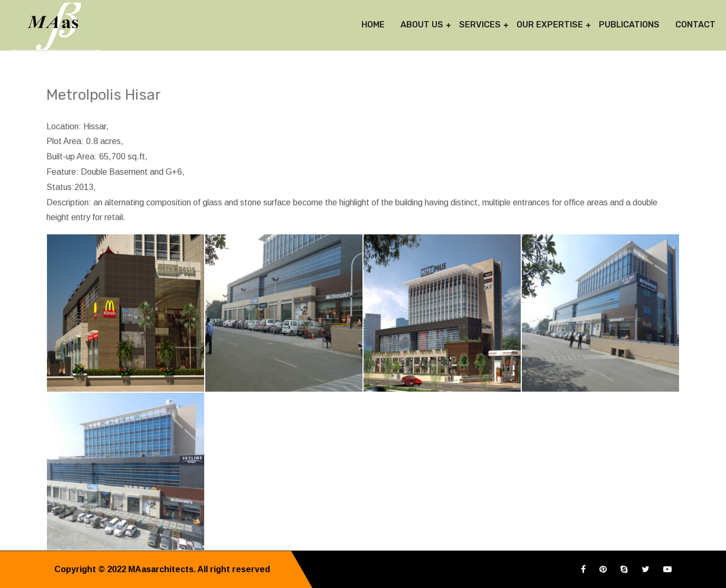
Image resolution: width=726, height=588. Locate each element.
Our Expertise (550, 25)
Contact (695, 25)
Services (480, 25)
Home (373, 25)
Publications (629, 25)
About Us (422, 25)
